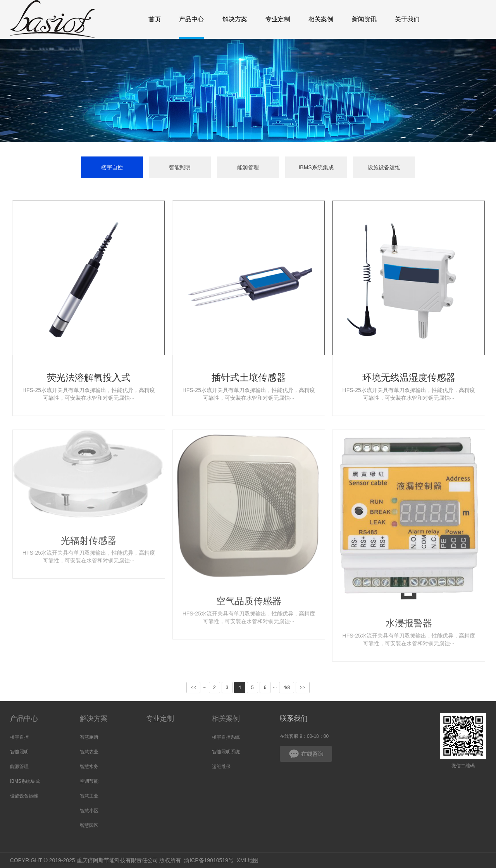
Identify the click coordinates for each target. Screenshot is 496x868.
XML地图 (248, 860)
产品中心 (24, 718)
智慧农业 (89, 752)
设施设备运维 (384, 167)
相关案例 (226, 718)
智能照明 (180, 167)
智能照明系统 (226, 752)
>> (303, 688)
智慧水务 (89, 767)
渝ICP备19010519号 (209, 860)
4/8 (287, 688)
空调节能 (89, 781)
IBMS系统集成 (316, 167)
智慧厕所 (89, 737)
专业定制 (160, 718)
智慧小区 (89, 811)
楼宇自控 (112, 167)
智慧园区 (89, 825)
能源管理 (248, 167)
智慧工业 (89, 796)
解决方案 (94, 718)
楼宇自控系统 (226, 737)
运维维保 (221, 767)
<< (193, 688)
